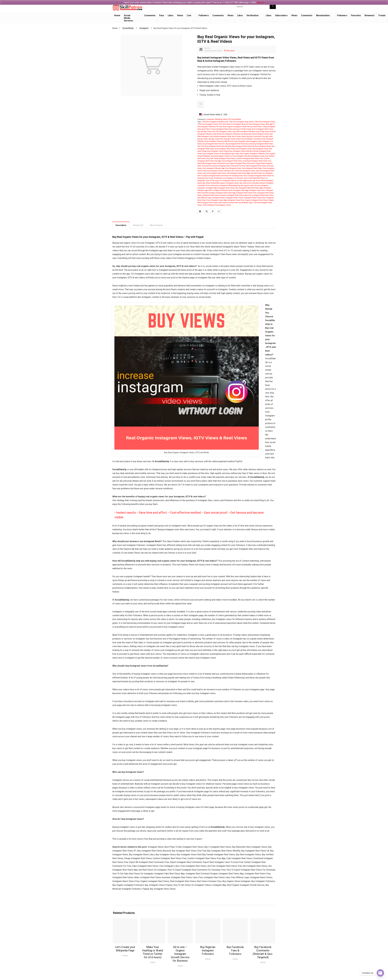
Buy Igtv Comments (254, 136)
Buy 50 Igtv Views (263, 132)
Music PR (227, 119)
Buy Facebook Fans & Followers (235, 950)
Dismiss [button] (261, 2)
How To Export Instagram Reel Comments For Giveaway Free (220, 176)
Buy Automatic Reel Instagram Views (255, 134)
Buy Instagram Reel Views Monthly (218, 146)
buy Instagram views (244, 149)
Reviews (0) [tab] (138, 225)
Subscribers (281, 15)
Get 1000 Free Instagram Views (243, 171)
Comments (150, 15)
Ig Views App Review (244, 181)
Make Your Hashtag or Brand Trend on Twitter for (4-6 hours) (153, 952)
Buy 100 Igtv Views (244, 129)
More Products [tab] (156, 225)
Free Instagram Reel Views (252, 168)
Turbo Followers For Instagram (214, 205)
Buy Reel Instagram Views (255, 156)
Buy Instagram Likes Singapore (246, 141)
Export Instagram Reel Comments (242, 163)
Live (189, 15)
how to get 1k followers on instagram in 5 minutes (224, 178)
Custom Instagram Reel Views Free (250, 158)
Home (117, 15)
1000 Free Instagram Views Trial (210, 124)
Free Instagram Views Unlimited (219, 171)
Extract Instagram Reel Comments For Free (229, 166)
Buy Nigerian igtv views (231, 154)
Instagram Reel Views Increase (214, 195)
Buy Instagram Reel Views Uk (243, 146)
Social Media (128, 28)
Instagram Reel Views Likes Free (239, 195)
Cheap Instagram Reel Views (225, 158)
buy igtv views (203, 139)
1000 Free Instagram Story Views (241, 122)
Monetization (323, 15)
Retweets (370, 15)
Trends (382, 15)
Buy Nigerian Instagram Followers (208, 950)
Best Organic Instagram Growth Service (238, 127)
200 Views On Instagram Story (234, 124)
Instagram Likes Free (257, 190)
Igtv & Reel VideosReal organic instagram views (221, 183)
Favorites (356, 15)
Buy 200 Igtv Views (204, 132)
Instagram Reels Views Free (255, 198)
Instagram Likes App (240, 190)
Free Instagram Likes (233, 168)
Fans (162, 15)
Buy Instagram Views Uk (212, 154)
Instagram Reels (218, 198)
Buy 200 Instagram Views (222, 132)
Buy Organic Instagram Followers (253, 154)
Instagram (144, 28)
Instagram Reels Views (234, 198)
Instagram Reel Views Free (246, 193)
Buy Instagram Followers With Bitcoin (219, 141)
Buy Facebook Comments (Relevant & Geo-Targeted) (263, 952)
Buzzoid (210, 158)
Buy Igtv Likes (267, 136)
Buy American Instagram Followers (227, 134)
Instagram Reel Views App (225, 193)
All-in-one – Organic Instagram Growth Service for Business (180, 954)
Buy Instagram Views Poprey (218, 151)
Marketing (219, 119)
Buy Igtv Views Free (216, 139)
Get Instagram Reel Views (216, 173)
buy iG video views (239, 136)
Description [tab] (121, 225)
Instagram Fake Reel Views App (251, 188)
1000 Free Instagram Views (265, 122)
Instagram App (211, 188)
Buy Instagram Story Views (225, 149)
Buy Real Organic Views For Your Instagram (227, 156)
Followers (204, 15)
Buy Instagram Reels (263, 146)
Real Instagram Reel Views (208, 203)
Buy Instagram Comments (252, 139)
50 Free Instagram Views (255, 124)
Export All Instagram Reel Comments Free (213, 163)
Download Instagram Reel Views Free (257, 161)
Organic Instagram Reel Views (256, 200)
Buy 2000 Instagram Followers (244, 132)
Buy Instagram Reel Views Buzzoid (239, 144)
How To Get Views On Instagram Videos (221, 181)
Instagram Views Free (236, 200)
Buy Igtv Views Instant (233, 139)
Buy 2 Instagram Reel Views (263, 129)
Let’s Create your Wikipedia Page (125, 949)
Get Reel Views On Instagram (262, 173)
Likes (171, 15)
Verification (252, 15)
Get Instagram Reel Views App (238, 173)
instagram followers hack (222, 190)
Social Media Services (129, 18)
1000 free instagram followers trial (215, 122)
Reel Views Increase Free (228, 203)
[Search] (273, 6)
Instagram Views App (219, 200)
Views (180, 15)
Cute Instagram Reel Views (232, 161)
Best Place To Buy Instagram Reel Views (217, 129)
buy (235, 129)
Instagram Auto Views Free (228, 188)
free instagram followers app (214, 168)
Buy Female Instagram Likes (221, 136)
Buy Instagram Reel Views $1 (214, 144)
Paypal (271, 200)
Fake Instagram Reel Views (256, 166)
